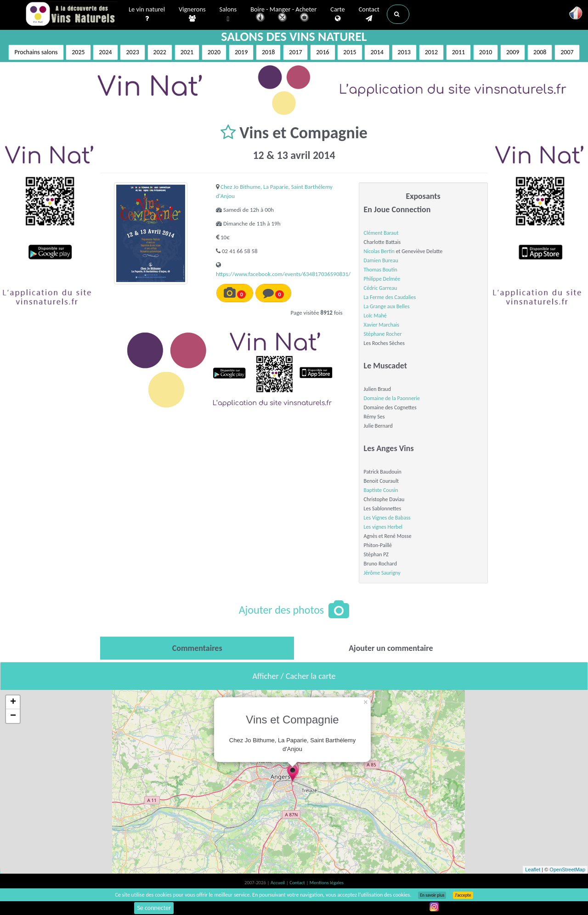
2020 (214, 52)
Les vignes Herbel (383, 527)
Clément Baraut (381, 233)
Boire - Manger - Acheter (283, 15)
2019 (241, 52)
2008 (540, 52)
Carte (337, 14)
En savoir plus (432, 895)
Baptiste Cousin (381, 490)
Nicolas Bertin (379, 251)
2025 (78, 52)
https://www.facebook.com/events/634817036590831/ (283, 274)
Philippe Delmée (382, 279)
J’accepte (463, 895)
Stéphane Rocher (383, 334)
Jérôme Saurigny (382, 573)
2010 (486, 52)
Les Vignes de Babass (387, 518)
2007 (567, 52)
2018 (268, 52)
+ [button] (13, 702)
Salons (228, 14)
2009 (513, 52)
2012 (431, 52)
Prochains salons (36, 52)
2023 (132, 52)
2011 (458, 52)
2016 (322, 52)
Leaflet (533, 870)
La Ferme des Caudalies (390, 297)
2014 (377, 52)
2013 (404, 52)
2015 (350, 52)
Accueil (278, 883)
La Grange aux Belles (387, 306)
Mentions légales (327, 883)
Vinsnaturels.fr (71, 15)
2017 (295, 52)
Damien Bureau (381, 260)
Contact (369, 14)
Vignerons (192, 14)
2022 (160, 52)
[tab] (197, 648)
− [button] (13, 716)
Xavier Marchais (382, 325)
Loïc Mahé (375, 316)
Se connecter (154, 908)
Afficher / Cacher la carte (294, 676)
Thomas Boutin (381, 270)
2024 (105, 52)
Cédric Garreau (381, 288)
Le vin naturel (147, 14)
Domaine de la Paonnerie (392, 398)
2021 (187, 52)
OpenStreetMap (567, 870)
